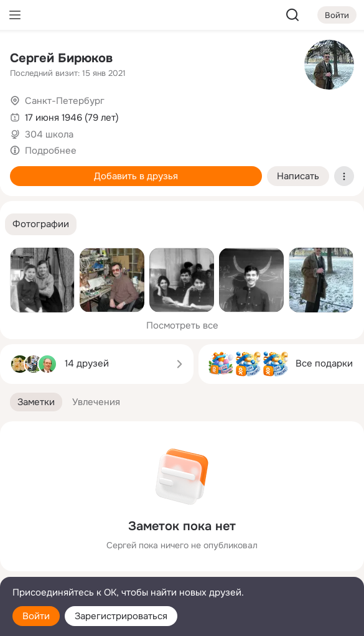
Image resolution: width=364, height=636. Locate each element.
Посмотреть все (182, 325)
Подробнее (51, 151)
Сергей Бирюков (61, 58)
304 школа (49, 134)
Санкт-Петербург (65, 101)
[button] (41, 224)
